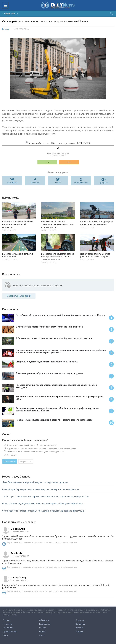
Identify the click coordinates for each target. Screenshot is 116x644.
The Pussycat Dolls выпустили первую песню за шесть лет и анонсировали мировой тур (46, 497)
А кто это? (11, 455)
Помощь (79, 632)
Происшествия (10, 632)
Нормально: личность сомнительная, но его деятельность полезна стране (41, 448)
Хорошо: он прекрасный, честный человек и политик (31, 445)
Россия (6, 29)
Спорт (6, 635)
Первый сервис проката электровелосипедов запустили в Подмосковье (57, 224)
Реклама (79, 628)
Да (47, 162)
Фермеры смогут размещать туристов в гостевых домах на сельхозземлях (42, 543)
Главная (7, 620)
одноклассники (81, 183)
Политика (8, 624)
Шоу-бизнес (45, 624)
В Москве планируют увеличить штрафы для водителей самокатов (18, 224)
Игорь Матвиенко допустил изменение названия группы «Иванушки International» (43, 504)
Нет (69, 162)
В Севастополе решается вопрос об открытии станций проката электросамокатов (58, 257)
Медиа (42, 632)
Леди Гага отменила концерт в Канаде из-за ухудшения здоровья (35, 482)
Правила (80, 620)
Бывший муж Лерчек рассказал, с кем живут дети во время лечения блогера (41, 489)
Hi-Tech (43, 628)
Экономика (8, 628)
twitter (58, 183)
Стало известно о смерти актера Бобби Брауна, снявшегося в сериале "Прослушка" (44, 511)
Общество (44, 620)
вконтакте (12, 183)
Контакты (80, 624)
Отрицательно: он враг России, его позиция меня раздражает (35, 452)
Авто (42, 635)
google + (104, 183)
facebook (35, 183)
